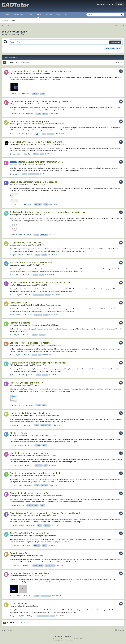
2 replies (27, 235)
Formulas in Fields (19, 303)
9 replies (30, 114)
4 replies (29, 465)
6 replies (28, 204)
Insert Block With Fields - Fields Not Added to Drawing (36, 142)
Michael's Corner (18, 15)
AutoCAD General (33, 385)
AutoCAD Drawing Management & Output (39, 104)
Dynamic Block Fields (20, 553)
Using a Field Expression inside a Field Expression (34, 182)
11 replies (30, 616)
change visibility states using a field (26, 243)
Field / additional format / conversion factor (31, 493)
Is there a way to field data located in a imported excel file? (38, 363)
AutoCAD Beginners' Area (38, 365)
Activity (38, 16)
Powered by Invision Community (63, 641)
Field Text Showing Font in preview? (27, 383)
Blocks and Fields (18, 433)
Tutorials (6, 15)
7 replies (26, 335)
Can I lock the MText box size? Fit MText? (30, 343)
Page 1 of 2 (25, 63)
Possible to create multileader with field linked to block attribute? (41, 283)
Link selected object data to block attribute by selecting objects (40, 71)
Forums (29, 15)
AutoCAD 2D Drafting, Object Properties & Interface (46, 124)
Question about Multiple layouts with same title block (35, 473)
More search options (113, 48)
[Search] (97, 15)
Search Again (115, 42)
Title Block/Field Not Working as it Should (30, 533)
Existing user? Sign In (105, 4)
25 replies (26, 545)
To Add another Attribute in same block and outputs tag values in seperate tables (48, 212)
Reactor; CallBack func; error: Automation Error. (40, 162)
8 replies (27, 154)
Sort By (119, 63)
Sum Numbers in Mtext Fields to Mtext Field (31, 263)
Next (12, 63)
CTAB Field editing (19, 604)
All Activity (5, 20)
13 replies (30, 525)
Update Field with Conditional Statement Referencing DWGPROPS (41, 102)
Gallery (58, 15)
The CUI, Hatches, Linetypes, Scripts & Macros (43, 325)
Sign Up (120, 4)
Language (59, 636)
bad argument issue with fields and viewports (31, 573)
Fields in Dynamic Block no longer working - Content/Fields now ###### (45, 513)
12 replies (27, 275)
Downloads (48, 15)
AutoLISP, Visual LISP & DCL (41, 74)
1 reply (29, 255)
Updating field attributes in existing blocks (30, 413)
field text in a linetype (20, 323)
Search (15, 20)
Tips (65, 15)
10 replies (28, 596)
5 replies (26, 94)
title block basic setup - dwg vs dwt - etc (29, 453)
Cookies (68, 636)
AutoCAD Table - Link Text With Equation (29, 121)
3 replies (30, 134)
